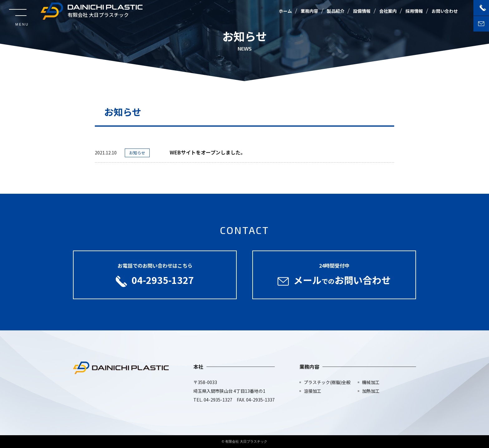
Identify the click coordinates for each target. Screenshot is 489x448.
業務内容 (309, 11)
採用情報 (414, 11)
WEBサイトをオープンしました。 (208, 152)
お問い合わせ (445, 11)
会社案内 (388, 11)
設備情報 (362, 11)
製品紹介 (336, 11)
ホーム (285, 11)
